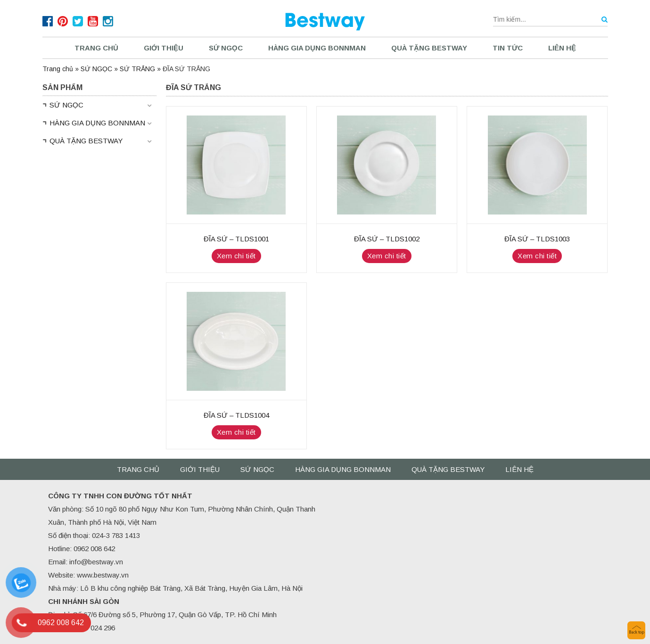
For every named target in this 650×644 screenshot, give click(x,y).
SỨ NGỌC (226, 48)
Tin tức (508, 48)
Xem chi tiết (236, 256)
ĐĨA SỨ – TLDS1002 (387, 239)
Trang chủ (96, 48)
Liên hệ (562, 48)
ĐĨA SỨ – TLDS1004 (236, 415)
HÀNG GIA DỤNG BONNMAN (317, 48)
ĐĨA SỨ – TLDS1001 (236, 239)
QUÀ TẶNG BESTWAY (429, 48)
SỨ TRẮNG (137, 69)
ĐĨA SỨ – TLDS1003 (537, 239)
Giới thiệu (164, 48)
